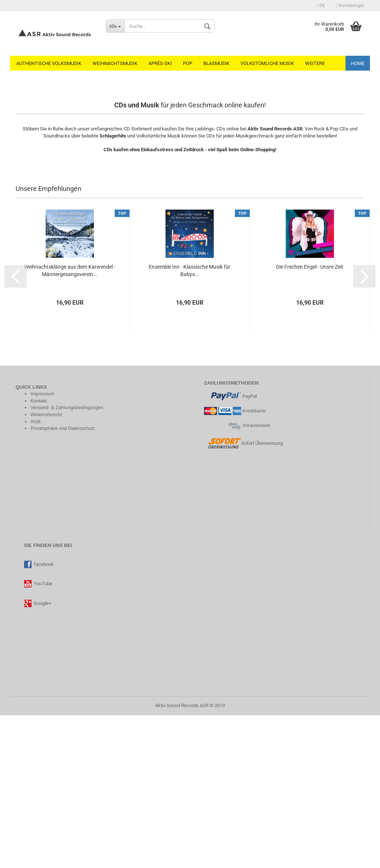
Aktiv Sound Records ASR (182, 858)
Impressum (42, 546)
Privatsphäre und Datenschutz (63, 581)
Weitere (315, 63)
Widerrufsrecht (46, 567)
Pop (188, 63)
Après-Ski (160, 63)
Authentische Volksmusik (49, 63)
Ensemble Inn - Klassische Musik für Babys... (190, 423)
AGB (35, 574)
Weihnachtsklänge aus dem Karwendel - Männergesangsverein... (70, 423)
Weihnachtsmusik (115, 63)
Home (358, 63)
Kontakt (39, 553)
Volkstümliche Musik (267, 63)
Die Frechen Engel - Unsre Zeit (310, 420)
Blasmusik (216, 63)
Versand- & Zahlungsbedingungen (67, 560)
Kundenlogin (350, 6)
